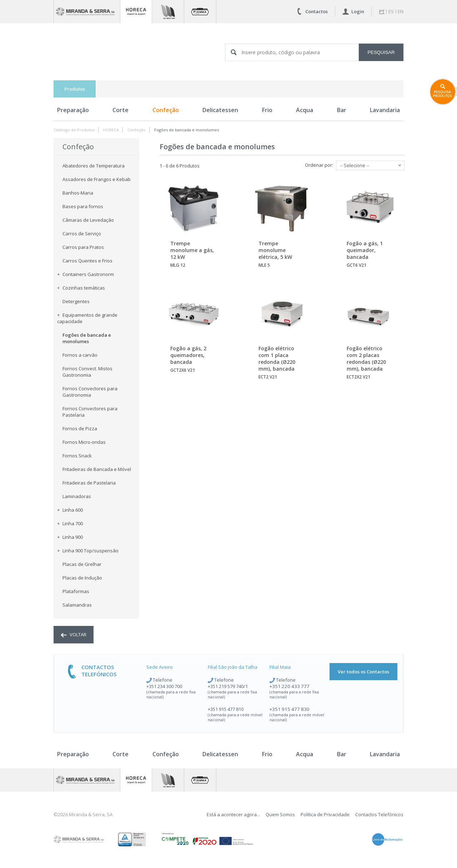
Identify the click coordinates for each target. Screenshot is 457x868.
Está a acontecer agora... (233, 814)
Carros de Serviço (82, 234)
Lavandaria (385, 110)
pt (382, 11)
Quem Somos (280, 814)
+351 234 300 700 (164, 686)
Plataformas (76, 591)
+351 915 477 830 (290, 709)
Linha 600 (70, 510)
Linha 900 (70, 537)
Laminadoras (77, 496)
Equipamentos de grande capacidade (87, 318)
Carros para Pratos (83, 247)
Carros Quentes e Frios (87, 261)
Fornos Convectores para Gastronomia (90, 392)
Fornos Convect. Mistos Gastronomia (87, 372)
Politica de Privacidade (325, 814)
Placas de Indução (82, 578)
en (401, 11)
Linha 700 (70, 523)
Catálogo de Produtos (74, 130)
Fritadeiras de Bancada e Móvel (97, 469)
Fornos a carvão (80, 355)
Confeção (166, 110)
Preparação (73, 110)
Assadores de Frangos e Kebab (97, 179)
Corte (120, 110)
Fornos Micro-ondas (84, 442)
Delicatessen (220, 110)
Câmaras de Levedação (88, 220)
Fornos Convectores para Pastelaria (90, 412)
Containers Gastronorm (86, 274)
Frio (267, 110)
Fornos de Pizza (80, 428)
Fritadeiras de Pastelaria (89, 483)
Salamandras (77, 605)
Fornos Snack (77, 456)
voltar (74, 634)
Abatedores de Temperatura (94, 166)
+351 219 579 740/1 (228, 686)
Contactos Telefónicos (379, 814)
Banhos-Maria (78, 193)
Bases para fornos (83, 206)
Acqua (305, 110)
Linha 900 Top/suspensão (88, 551)
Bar (342, 110)
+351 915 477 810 (226, 709)
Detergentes (76, 301)
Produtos (75, 89)
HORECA (111, 130)
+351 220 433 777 (290, 686)
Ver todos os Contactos (363, 672)
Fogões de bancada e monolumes (187, 130)
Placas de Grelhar (82, 564)
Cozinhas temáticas (81, 288)
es (391, 11)
